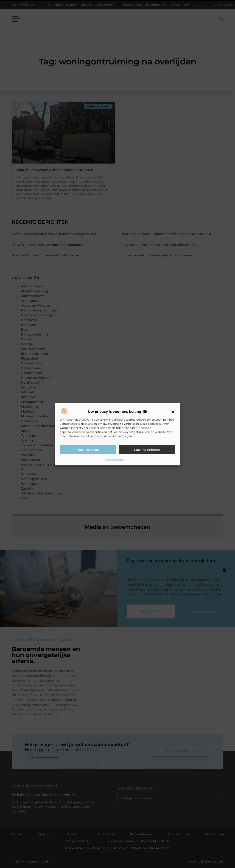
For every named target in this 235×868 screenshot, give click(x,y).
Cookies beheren (147, 450)
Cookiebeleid (115, 459)
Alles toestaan (88, 450)
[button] (173, 412)
